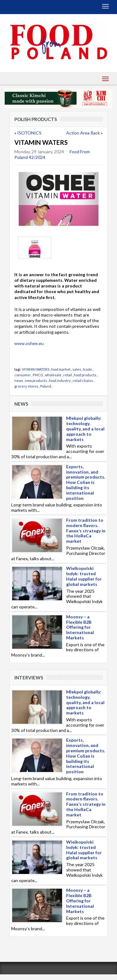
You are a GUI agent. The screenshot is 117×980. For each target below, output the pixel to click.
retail (68, 375)
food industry (60, 381)
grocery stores (26, 386)
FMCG (38, 375)
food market (61, 369)
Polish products (36, 119)
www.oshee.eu (29, 343)
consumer (23, 375)
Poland (46, 386)
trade (88, 369)
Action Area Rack (83, 133)
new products (36, 381)
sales (77, 369)
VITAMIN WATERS (36, 369)
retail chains (83, 381)
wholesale (53, 375)
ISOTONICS (29, 133)
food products (85, 375)
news (19, 381)
